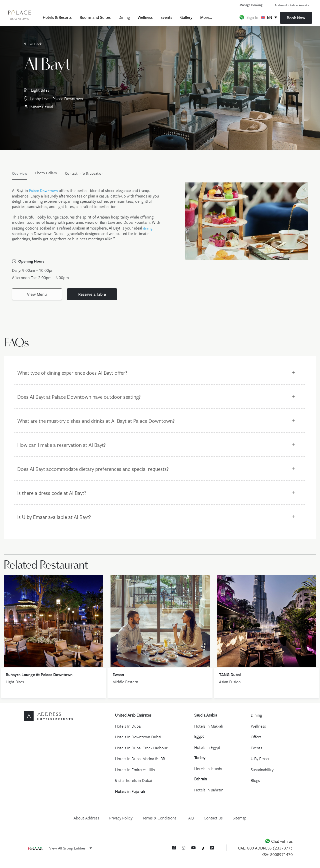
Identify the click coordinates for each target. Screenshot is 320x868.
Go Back (33, 44)
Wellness (145, 17)
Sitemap (240, 818)
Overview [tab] (20, 173)
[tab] (46, 174)
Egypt (199, 736)
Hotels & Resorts (57, 17)
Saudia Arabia (206, 715)
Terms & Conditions (159, 818)
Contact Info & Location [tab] (84, 173)
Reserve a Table (92, 294)
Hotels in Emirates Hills (135, 770)
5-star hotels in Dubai (133, 780)
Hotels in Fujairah (130, 791)
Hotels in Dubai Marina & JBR (140, 759)
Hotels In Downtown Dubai (138, 737)
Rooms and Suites (95, 17)
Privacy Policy (121, 818)
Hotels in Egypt (207, 747)
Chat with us (279, 841)
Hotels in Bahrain (209, 790)
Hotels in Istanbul (209, 769)
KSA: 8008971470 (277, 854)
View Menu (37, 294)
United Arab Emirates (133, 715)
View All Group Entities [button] (71, 848)
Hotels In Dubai (128, 726)
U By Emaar (260, 759)
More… (206, 17)
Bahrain (201, 779)
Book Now (296, 18)
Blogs (255, 780)
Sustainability (262, 770)
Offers (256, 737)
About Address (86, 818)
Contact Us (213, 818)
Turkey (200, 758)
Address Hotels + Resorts (292, 5)
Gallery (186, 17)
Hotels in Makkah (209, 726)
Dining (124, 17)
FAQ (190, 818)
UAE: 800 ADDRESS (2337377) (265, 848)
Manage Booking (251, 5)
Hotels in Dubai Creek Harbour (141, 748)
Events (166, 17)
